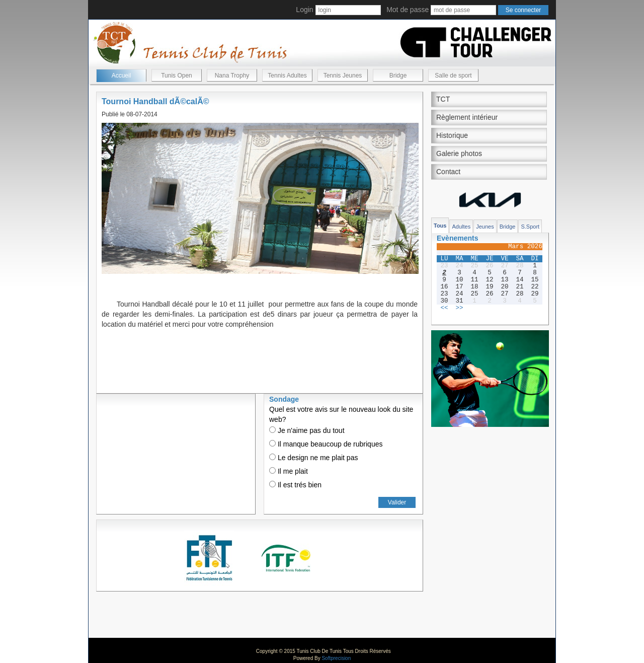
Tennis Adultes (287, 76)
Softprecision (336, 658)
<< (444, 308)
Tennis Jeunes (343, 76)
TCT (443, 99)
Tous (440, 226)
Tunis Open (177, 76)
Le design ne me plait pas (313, 458)
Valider (397, 502)
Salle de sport (453, 76)
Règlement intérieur (467, 117)
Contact (448, 172)
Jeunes (485, 227)
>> (459, 308)
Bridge (398, 76)
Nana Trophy (232, 76)
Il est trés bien (295, 485)
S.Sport (530, 227)
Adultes (461, 227)
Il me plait (289, 471)
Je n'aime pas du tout (307, 430)
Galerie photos (459, 154)
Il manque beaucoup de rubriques (326, 444)
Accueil (122, 76)
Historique (452, 135)
